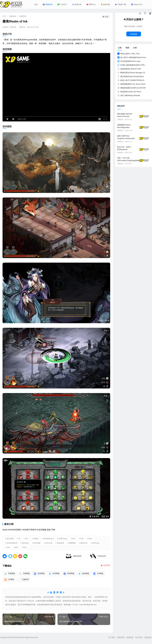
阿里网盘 (69, 574)
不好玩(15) (102, 556)
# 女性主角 (48, 543)
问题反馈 (148, 637)
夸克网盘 (54, 574)
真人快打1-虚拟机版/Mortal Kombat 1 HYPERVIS (132, 57)
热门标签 (139, 637)
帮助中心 (91, 4)
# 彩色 (89, 539)
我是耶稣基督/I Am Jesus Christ (131, 84)
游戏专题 (105, 4)
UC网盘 (9, 580)
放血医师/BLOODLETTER (129, 69)
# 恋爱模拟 (72, 543)
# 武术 (81, 539)
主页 (4, 16)
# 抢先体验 (9, 539)
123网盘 (98, 574)
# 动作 (8, 547)
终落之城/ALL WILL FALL (129, 54)
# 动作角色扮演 (11, 543)
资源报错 (105, 565)
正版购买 (23, 580)
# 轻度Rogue (62, 539)
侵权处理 (121, 637)
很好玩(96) (77, 556)
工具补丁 (62, 4)
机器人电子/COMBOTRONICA (131, 80)
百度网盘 (10, 574)
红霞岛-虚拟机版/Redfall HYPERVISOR (132, 65)
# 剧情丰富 (83, 543)
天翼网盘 (24, 574)
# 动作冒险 (36, 543)
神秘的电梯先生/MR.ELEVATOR (131, 88)
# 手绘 (24, 547)
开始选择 (134, 34)
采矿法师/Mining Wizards (129, 95)
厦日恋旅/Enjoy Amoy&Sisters (131, 76)
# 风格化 (35, 539)
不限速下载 (121, 4)
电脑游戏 (48, 4)
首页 (36, 4)
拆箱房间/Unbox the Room (129, 92)
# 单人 (26, 539)
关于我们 (112, 637)
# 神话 (16, 547)
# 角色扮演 (60, 543)
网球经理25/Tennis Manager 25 (131, 73)
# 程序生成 (95, 543)
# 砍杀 (73, 539)
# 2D (19, 539)
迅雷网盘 (39, 574)
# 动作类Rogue (48, 539)
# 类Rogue (25, 543)
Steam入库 (137, 4)
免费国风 (23, 16)
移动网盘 (84, 574)
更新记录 (77, 4)
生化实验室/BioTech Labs (129, 61)
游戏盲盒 (130, 637)
